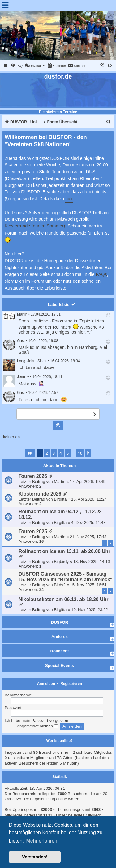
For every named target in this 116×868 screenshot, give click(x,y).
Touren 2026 (33, 476)
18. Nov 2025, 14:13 (92, 562)
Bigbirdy (61, 562)
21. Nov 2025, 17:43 (88, 537)
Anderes (60, 637)
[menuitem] (16, 66)
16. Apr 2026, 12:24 (89, 499)
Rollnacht (59, 651)
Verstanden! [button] (35, 857)
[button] (30, 453)
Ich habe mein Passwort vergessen (36, 720)
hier (69, 199)
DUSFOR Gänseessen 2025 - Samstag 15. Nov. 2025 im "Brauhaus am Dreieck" (65, 577)
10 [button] (80, 453)
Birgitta (60, 499)
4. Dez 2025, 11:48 (88, 522)
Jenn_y (23, 377)
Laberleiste (59, 305)
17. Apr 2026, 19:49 (88, 481)
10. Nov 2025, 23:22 (90, 610)
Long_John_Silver (32, 361)
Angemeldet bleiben (37, 726)
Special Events (60, 666)
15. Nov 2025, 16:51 (88, 585)
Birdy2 (60, 585)
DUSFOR (60, 622)
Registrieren (71, 684)
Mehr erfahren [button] (42, 841)
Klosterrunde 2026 (40, 494)
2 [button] (47, 453)
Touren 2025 (33, 531)
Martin (22, 314)
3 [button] (54, 453)
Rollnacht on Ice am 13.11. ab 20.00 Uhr (64, 551)
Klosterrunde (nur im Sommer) (35, 226)
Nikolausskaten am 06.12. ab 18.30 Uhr (63, 599)
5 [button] (68, 453)
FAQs (101, 274)
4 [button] (60, 453)
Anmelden (46, 684)
